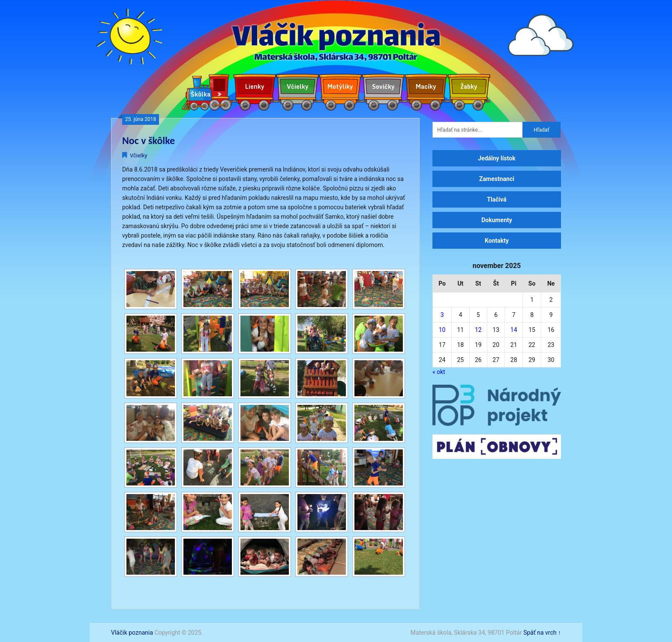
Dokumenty (497, 220)
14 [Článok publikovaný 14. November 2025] (514, 330)
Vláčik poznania (132, 633)
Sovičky (383, 86)
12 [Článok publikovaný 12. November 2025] (478, 330)
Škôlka (201, 94)
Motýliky (340, 86)
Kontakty (497, 241)
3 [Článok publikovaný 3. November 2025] (442, 315)
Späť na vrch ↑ (542, 633)
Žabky (469, 86)
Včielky (298, 86)
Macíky (426, 86)
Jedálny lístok (497, 158)
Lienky (255, 86)
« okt (439, 372)
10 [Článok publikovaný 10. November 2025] (442, 330)
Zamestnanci (497, 179)
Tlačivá (496, 199)
